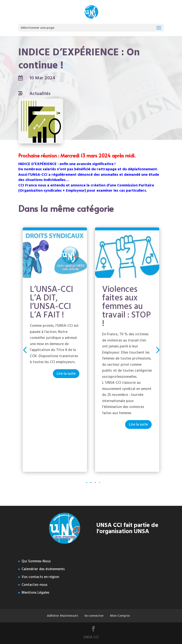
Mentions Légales (35, 593)
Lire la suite (66, 374)
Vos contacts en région (40, 577)
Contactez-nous (34, 585)
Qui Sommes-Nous (36, 561)
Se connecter (94, 616)
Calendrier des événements (43, 569)
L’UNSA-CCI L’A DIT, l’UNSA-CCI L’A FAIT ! (52, 302)
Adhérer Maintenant (63, 616)
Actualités (40, 94)
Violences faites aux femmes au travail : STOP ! (126, 306)
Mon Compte (120, 616)
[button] (157, 350)
